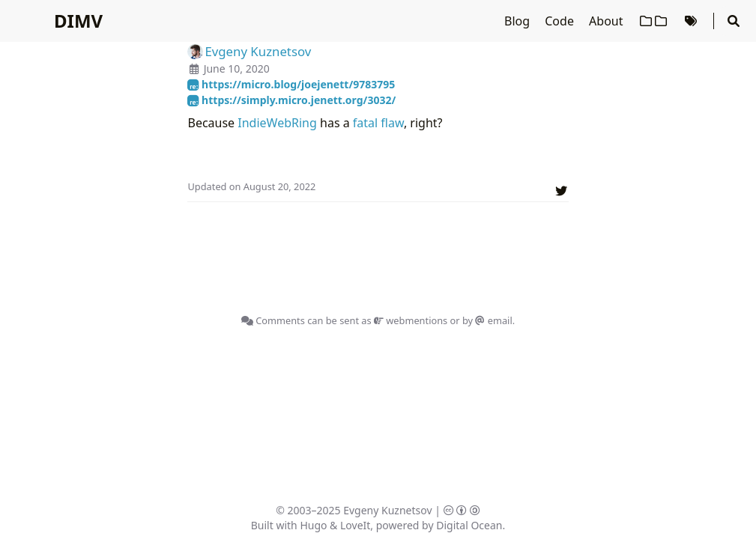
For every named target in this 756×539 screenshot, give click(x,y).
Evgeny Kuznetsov (387, 510)
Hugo (313, 525)
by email (487, 320)
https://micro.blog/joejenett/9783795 (291, 84)
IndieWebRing (277, 123)
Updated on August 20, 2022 (251, 186)
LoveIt (355, 525)
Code (561, 21)
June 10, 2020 (237, 68)
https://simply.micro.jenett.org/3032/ (291, 100)
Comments (273, 320)
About (608, 21)
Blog (518, 21)
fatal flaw (378, 123)
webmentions (411, 320)
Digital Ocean (469, 525)
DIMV (78, 21)
